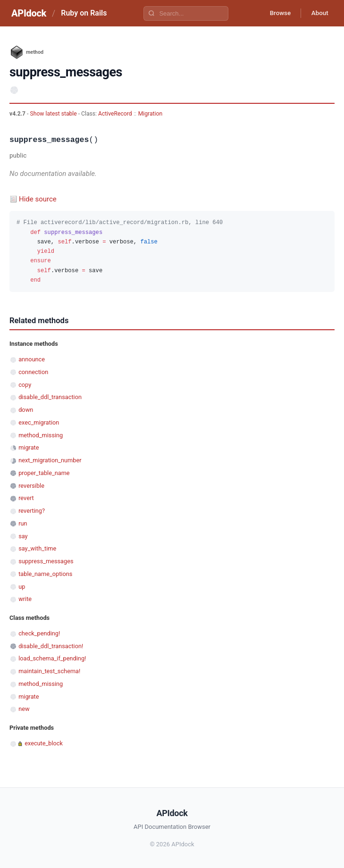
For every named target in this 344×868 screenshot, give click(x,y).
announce (32, 359)
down (26, 410)
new (24, 709)
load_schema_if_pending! (52, 658)
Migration (150, 114)
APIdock (29, 13)
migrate (29, 447)
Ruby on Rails (84, 13)
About (318, 13)
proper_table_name (44, 473)
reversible (31, 486)
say (23, 536)
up (22, 587)
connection (33, 372)
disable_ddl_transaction (50, 397)
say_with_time (37, 548)
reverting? (32, 511)
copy (25, 385)
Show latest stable (54, 114)
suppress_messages (46, 561)
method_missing (41, 435)
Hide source (38, 199)
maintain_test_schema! (49, 671)
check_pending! (39, 633)
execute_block (44, 743)
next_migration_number (50, 460)
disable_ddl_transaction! (51, 646)
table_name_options (45, 574)
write (25, 599)
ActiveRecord (115, 114)
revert (26, 498)
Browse (275, 13)
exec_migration (39, 422)
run (23, 523)
